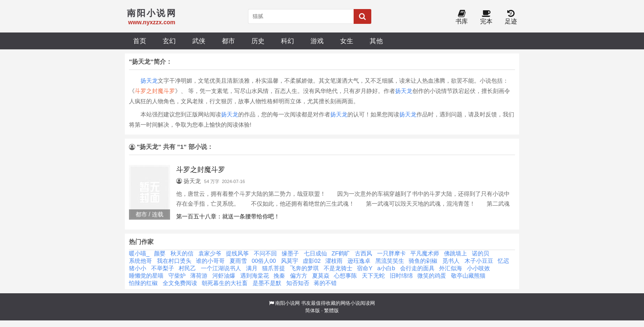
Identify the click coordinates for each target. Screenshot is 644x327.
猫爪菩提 (274, 268)
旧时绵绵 (401, 276)
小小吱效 (478, 268)
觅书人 (451, 261)
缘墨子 (290, 253)
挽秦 (279, 276)
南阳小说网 (287, 303)
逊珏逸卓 (359, 261)
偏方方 (299, 276)
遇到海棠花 (255, 276)
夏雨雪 (238, 261)
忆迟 (504, 261)
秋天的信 (182, 253)
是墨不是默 (267, 283)
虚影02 (312, 261)
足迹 (511, 17)
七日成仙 (315, 253)
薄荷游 (199, 276)
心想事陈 (345, 276)
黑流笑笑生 (390, 261)
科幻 (287, 41)
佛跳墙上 (455, 253)
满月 (252, 268)
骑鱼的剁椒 (423, 261)
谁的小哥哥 (210, 261)
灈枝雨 (334, 261)
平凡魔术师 (425, 253)
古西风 (363, 253)
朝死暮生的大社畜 (225, 283)
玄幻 (169, 41)
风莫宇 (290, 261)
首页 (140, 41)
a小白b (386, 268)
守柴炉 (177, 276)
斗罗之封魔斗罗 (155, 91)
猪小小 (138, 268)
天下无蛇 (373, 276)
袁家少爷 (210, 253)
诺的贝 (481, 253)
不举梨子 (163, 268)
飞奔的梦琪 (304, 268)
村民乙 (187, 268)
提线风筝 (237, 253)
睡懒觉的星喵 (146, 276)
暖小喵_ (139, 253)
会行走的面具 (417, 268)
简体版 (313, 311)
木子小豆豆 (479, 261)
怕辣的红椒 (143, 283)
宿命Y (365, 268)
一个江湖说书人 (221, 268)
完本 (486, 17)
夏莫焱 (321, 276)
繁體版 (331, 311)
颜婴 (160, 253)
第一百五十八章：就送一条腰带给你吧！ (228, 216)
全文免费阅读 (180, 283)
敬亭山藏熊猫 (468, 276)
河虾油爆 (224, 276)
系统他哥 (140, 261)
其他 (376, 41)
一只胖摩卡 (391, 253)
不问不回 (265, 253)
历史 (258, 41)
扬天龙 (149, 81)
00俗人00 (264, 261)
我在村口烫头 (174, 261)
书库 (462, 17)
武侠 (199, 41)
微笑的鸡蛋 (432, 276)
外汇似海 (451, 268)
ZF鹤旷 (341, 253)
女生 (347, 41)
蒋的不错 (325, 283)
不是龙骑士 (338, 268)
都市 (228, 41)
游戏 (317, 41)
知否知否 (298, 283)
